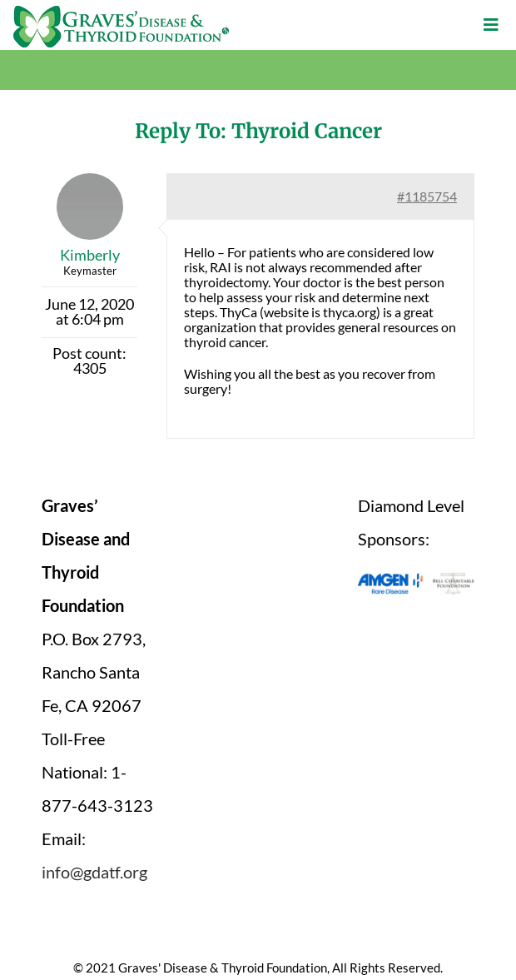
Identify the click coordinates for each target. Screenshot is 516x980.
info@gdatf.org (94, 872)
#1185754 (427, 196)
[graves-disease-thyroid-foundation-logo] (121, 12)
